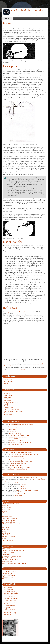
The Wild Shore (8, 541)
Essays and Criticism (10, 413)
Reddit (6, 383)
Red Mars (5, 531)
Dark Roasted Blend (10, 606)
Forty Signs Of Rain (9, 522)
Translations (8, 406)
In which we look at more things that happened (24, 454)
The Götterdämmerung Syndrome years (22, 458)
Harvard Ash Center (15, 428)
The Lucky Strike (8, 577)
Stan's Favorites (8, 395)
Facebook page (8, 380)
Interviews (7, 399)
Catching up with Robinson (18, 464)
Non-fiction (7, 401)
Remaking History (8, 562)
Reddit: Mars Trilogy (10, 613)
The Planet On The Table (10, 560)
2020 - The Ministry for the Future (28, 490)
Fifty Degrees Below (9, 520)
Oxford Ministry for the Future (19, 435)
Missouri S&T (14, 439)
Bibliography (8, 397)
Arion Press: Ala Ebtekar (17, 444)
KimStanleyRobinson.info (27, 11)
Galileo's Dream (7, 517)
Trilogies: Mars (8, 408)
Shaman (5, 513)
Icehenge (5, 539)
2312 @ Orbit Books (9, 597)
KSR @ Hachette (9, 590)
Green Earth (6, 509)
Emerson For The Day (10, 602)
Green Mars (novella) (9, 575)
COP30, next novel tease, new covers (20, 453)
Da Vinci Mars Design (10, 600)
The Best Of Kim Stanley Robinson (13, 551)
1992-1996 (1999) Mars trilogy (29, 477)
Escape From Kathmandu (10, 558)
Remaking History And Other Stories (14, 564)
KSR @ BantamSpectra (11, 592)
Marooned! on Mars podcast (12, 611)
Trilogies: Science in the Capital (13, 411)
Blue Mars (6, 528)
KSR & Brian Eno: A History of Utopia (21, 424)
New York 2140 (7, 507)
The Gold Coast (7, 535)
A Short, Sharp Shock (9, 572)
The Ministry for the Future (11, 504)
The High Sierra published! (18, 469)
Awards (6, 404)
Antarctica (5, 526)
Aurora (5, 511)
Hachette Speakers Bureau (19, 369)
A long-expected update (17, 456)
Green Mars (6, 530)
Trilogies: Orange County (11, 410)
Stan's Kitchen (7, 549)
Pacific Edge (6, 533)
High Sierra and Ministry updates (20, 467)
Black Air (5, 579)
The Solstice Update (15, 465)
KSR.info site (24, 492)
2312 (4, 515)
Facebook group (9, 382)
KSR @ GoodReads (9, 595)
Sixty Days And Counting (10, 519)
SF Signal (7, 607)
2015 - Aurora (17, 483)
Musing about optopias (16, 460)
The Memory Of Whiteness (11, 537)
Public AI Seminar (15, 433)
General (23, 485)
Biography (7, 394)
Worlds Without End (10, 609)
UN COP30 (12, 430)
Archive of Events (9, 415)
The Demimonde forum (11, 599)
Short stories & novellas (11, 402)
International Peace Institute (18, 437)
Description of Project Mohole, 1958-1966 (16, 312)
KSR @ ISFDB (8, 588)
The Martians (7, 554)
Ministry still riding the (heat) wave (21, 462)
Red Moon (6, 506)
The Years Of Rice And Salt (11, 524)
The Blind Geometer (9, 573)
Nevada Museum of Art (17, 426)
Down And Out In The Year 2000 (13, 556)
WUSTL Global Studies (17, 441)
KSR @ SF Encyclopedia (11, 593)
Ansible (6, 604)
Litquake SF (13, 432)
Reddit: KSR (7, 614)
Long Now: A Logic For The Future (20, 443)
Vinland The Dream (9, 552)
